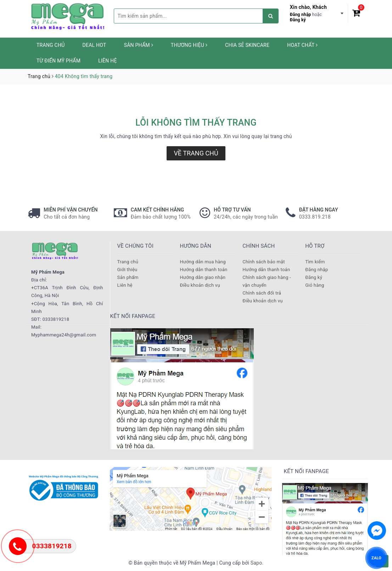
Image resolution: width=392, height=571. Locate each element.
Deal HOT (94, 45)
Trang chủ (51, 45)
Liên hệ (107, 61)
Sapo (256, 563)
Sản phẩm (139, 45)
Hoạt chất (302, 45)
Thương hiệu (189, 45)
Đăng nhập (301, 15)
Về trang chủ (196, 153)
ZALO (376, 558)
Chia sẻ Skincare (247, 45)
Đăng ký (298, 20)
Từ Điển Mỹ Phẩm (58, 61)
